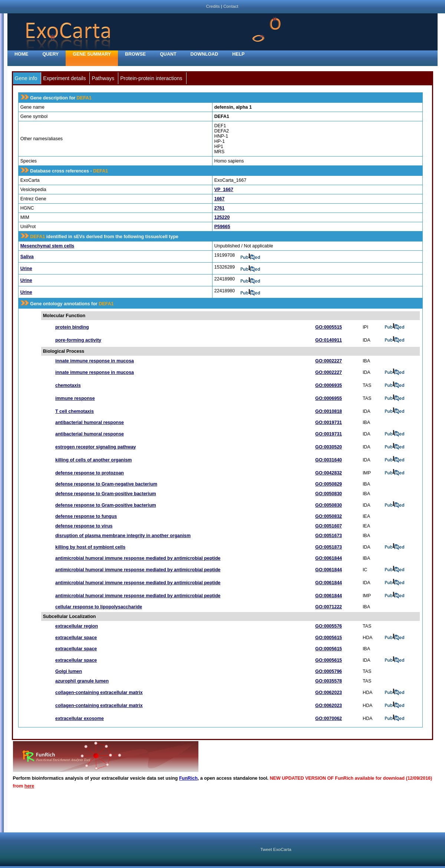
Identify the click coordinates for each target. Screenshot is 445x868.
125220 (222, 217)
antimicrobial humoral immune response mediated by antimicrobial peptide (138, 558)
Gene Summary (92, 54)
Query (50, 54)
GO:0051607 (329, 526)
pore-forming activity (78, 340)
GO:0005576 (329, 626)
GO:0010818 (329, 411)
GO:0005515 (329, 327)
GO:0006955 (329, 398)
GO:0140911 (329, 340)
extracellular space (76, 638)
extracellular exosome (80, 719)
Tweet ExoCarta (276, 849)
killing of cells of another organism (93, 460)
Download (205, 54)
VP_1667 (224, 190)
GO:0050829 (329, 484)
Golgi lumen (69, 671)
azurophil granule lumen (82, 681)
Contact (231, 6)
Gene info (26, 78)
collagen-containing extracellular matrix (99, 693)
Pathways (103, 78)
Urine (26, 269)
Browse (135, 54)
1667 (220, 199)
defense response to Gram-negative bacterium (106, 484)
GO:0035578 (329, 681)
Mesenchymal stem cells (47, 246)
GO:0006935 (329, 385)
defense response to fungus (86, 516)
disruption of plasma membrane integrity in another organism (123, 536)
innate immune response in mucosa (95, 361)
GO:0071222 (329, 607)
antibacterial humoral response (90, 423)
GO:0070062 (329, 719)
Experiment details (64, 78)
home (21, 54)
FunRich (188, 778)
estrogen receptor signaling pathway (96, 447)
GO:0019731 (329, 423)
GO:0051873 (329, 547)
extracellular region (77, 626)
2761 (220, 208)
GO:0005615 (329, 638)
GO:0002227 (329, 361)
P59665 (222, 227)
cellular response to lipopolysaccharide (99, 607)
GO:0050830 (329, 494)
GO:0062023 (329, 693)
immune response (75, 398)
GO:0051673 (329, 536)
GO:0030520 (329, 447)
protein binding (72, 327)
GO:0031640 (329, 460)
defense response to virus (84, 526)
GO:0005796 (329, 671)
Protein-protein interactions (151, 78)
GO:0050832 (329, 516)
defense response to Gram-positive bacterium (106, 494)
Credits (213, 6)
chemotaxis (68, 385)
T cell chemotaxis (75, 411)
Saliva (27, 257)
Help (238, 54)
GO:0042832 (329, 473)
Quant (168, 54)
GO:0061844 (329, 558)
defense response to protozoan (90, 473)
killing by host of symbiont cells (90, 547)
